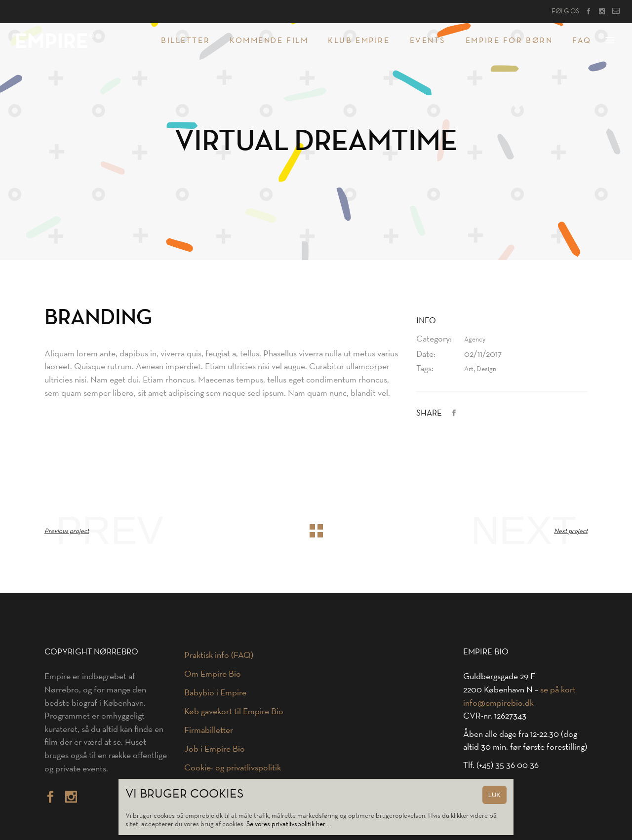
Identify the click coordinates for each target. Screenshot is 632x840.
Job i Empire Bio (215, 749)
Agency (475, 339)
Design (486, 369)
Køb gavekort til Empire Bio (234, 711)
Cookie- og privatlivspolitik (233, 767)
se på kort (558, 689)
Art (469, 369)
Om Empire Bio (213, 674)
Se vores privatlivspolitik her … (289, 824)
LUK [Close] (494, 795)
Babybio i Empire (215, 692)
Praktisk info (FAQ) (219, 655)
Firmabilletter (209, 730)
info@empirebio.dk (498, 703)
